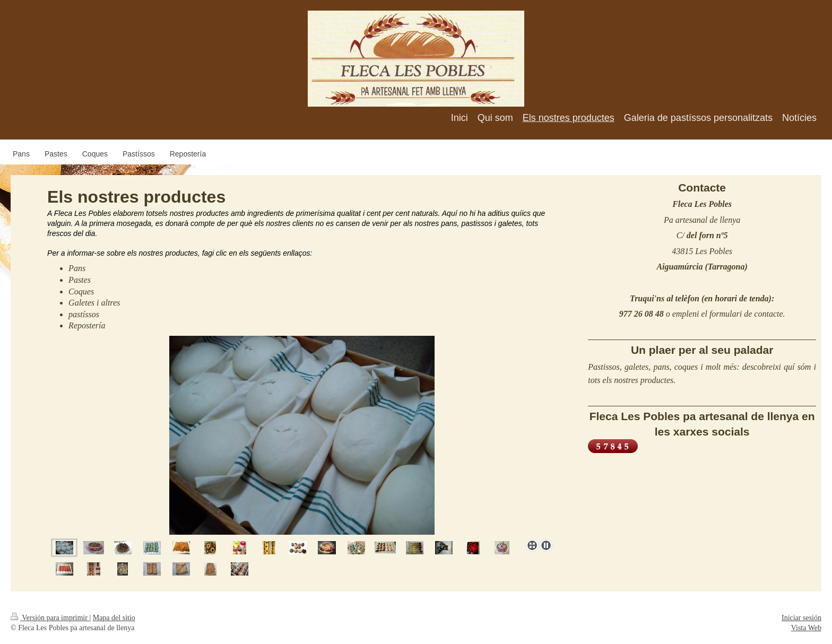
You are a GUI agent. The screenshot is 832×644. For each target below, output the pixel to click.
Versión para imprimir (50, 618)
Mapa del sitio (114, 618)
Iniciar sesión (801, 618)
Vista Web (806, 628)
